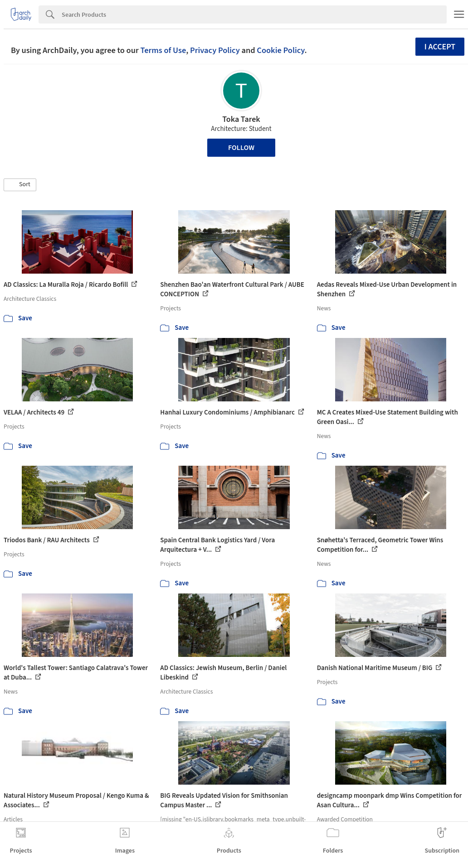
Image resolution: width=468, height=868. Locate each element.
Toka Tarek (241, 119)
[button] (20, 185)
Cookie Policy (280, 50)
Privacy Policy (215, 50)
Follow (241, 148)
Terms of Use (163, 50)
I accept (440, 47)
